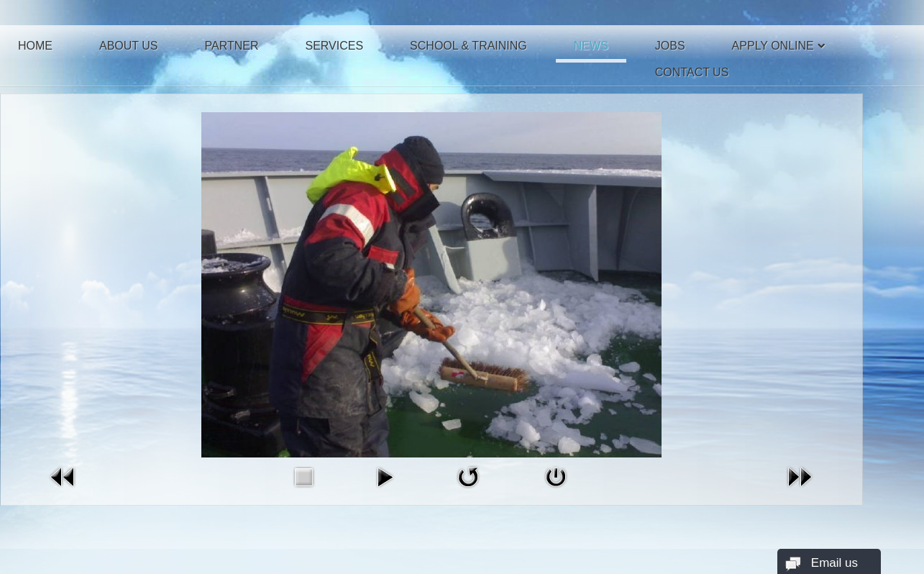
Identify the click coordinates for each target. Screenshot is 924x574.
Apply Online (773, 46)
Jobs (670, 46)
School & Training (468, 46)
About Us (129, 46)
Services (334, 46)
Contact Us (692, 72)
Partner (232, 46)
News (591, 46)
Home (35, 46)
